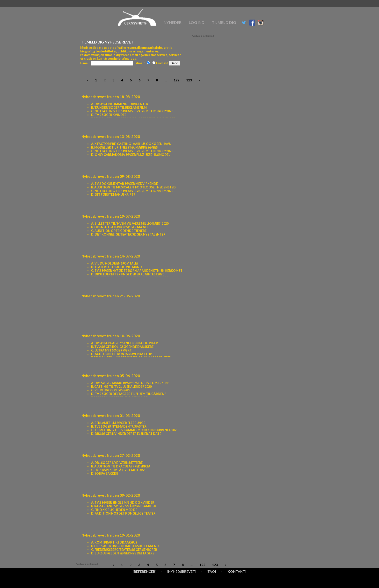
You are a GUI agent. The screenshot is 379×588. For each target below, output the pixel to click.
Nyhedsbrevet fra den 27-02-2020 (111, 455)
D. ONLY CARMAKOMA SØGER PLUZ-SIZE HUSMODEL (131, 155)
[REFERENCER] (145, 571)
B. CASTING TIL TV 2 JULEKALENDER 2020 (121, 387)
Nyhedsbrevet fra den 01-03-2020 (111, 416)
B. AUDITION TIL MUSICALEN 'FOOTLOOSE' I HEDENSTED (133, 187)
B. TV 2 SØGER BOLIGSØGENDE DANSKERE (122, 347)
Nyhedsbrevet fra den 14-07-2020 (111, 256)
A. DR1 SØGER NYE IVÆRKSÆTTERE (117, 463)
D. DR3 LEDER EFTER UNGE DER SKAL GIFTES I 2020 (128, 274)
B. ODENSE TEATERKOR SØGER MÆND (119, 227)
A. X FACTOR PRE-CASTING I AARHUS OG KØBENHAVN (131, 144)
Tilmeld (142, 63)
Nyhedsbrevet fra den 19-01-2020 (111, 535)
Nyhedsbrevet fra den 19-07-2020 (111, 216)
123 (189, 80)
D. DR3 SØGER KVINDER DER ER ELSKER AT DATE (126, 434)
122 (176, 80)
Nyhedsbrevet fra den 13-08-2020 (111, 136)
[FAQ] (211, 571)
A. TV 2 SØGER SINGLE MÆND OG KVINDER (123, 503)
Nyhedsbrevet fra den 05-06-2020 (111, 376)
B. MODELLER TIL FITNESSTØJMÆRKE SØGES (124, 147)
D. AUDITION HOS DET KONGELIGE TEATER (123, 513)
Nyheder (173, 22)
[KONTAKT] (236, 571)
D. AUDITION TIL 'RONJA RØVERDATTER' (121, 354)
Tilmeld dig (224, 22)
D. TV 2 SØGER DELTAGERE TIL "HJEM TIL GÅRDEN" (128, 394)
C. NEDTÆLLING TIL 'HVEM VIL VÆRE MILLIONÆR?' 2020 (132, 111)
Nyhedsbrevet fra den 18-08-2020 (111, 97)
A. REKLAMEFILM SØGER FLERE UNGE (118, 423)
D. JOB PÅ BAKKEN (105, 474)
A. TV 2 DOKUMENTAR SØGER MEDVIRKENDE (124, 184)
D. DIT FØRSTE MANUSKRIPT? (113, 195)
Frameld (160, 63)
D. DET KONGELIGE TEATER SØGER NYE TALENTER (128, 234)
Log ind (197, 22)
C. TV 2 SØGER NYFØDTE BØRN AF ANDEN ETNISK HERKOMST (137, 271)
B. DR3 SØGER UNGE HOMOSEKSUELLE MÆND (125, 546)
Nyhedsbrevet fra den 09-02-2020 (111, 495)
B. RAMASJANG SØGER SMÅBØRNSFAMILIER (124, 506)
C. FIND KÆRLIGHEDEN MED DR (114, 510)
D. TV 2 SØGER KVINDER (109, 115)
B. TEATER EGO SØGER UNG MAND (117, 267)
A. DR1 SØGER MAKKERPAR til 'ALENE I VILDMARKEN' (130, 383)
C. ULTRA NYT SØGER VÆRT (111, 350)
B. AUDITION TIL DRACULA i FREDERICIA (121, 466)
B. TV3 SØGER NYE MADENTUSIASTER (119, 427)
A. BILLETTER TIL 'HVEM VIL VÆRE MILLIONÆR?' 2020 (130, 224)
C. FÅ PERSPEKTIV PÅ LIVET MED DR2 (118, 470)
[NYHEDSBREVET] (182, 571)
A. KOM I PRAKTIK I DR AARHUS (114, 542)
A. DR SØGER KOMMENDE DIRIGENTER (120, 104)
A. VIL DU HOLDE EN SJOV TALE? (115, 263)
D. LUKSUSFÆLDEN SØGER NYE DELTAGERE (123, 553)
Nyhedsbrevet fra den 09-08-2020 (111, 176)
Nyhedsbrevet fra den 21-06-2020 (111, 296)
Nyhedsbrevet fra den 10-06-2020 (111, 336)
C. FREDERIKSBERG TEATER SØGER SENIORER (124, 550)
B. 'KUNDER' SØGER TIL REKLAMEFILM (119, 108)
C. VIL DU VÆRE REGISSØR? (111, 390)
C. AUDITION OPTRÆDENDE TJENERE (119, 231)
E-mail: (85, 63)
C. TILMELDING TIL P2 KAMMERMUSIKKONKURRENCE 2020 (135, 430)
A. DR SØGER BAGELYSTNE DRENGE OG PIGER (124, 343)
